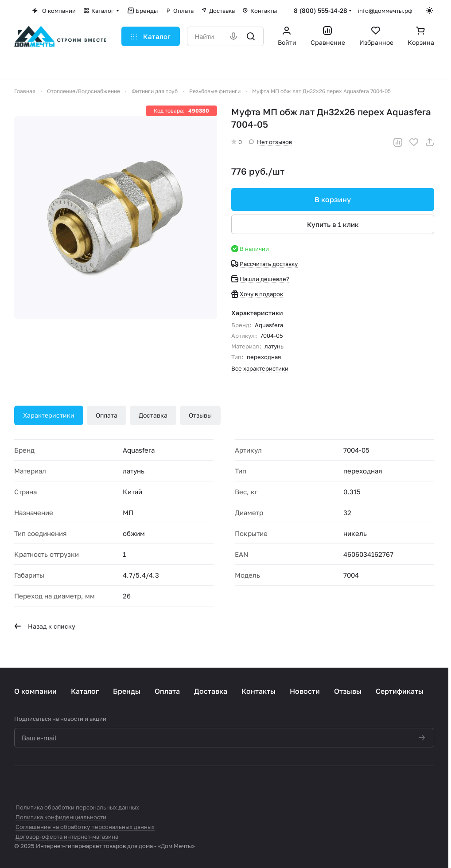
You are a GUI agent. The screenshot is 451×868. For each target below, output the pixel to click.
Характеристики (49, 415)
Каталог (85, 691)
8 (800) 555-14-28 (321, 10)
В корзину (333, 199)
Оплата (107, 415)
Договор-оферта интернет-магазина (67, 837)
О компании (35, 691)
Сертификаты (400, 691)
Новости (305, 691)
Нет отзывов (270, 142)
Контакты (259, 691)
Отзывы (200, 415)
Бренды (127, 691)
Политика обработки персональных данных (77, 807)
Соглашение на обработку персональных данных (85, 827)
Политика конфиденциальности (61, 817)
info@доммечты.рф (385, 11)
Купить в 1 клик (333, 224)
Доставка (153, 415)
